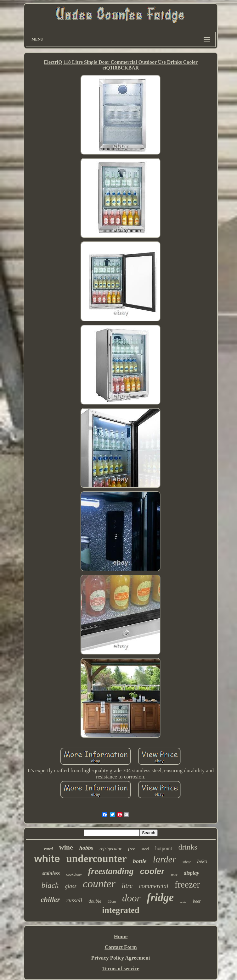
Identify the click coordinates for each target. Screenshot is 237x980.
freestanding (111, 871)
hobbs (86, 848)
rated (48, 849)
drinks (188, 847)
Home (121, 936)
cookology (74, 874)
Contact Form (121, 947)
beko (202, 861)
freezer (187, 884)
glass (71, 886)
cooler (152, 871)
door (131, 898)
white (47, 859)
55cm (112, 901)
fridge (161, 897)
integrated (121, 910)
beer (197, 901)
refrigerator (111, 849)
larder (165, 859)
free (132, 849)
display (192, 873)
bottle (140, 861)
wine (66, 847)
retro (174, 875)
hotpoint (164, 848)
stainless (51, 873)
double (95, 901)
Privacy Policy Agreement (121, 958)
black (50, 885)
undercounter (96, 859)
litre (127, 886)
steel (145, 849)
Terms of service (121, 969)
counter (99, 884)
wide (183, 902)
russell (74, 900)
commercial (154, 886)
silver (187, 862)
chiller (50, 900)
